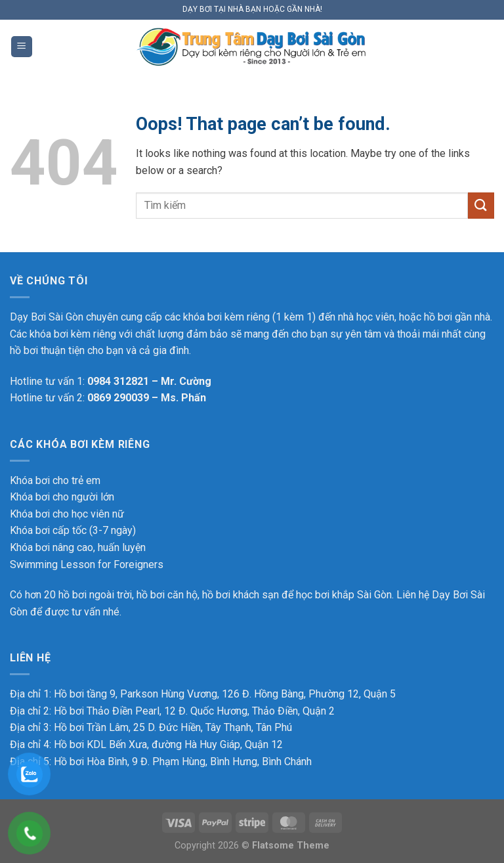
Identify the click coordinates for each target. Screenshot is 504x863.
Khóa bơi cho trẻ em (55, 480)
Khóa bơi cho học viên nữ (67, 514)
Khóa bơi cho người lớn (62, 497)
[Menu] (22, 47)
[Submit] (481, 205)
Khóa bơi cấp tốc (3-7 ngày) (73, 530)
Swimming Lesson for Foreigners (87, 564)
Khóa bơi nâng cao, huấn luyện (78, 547)
